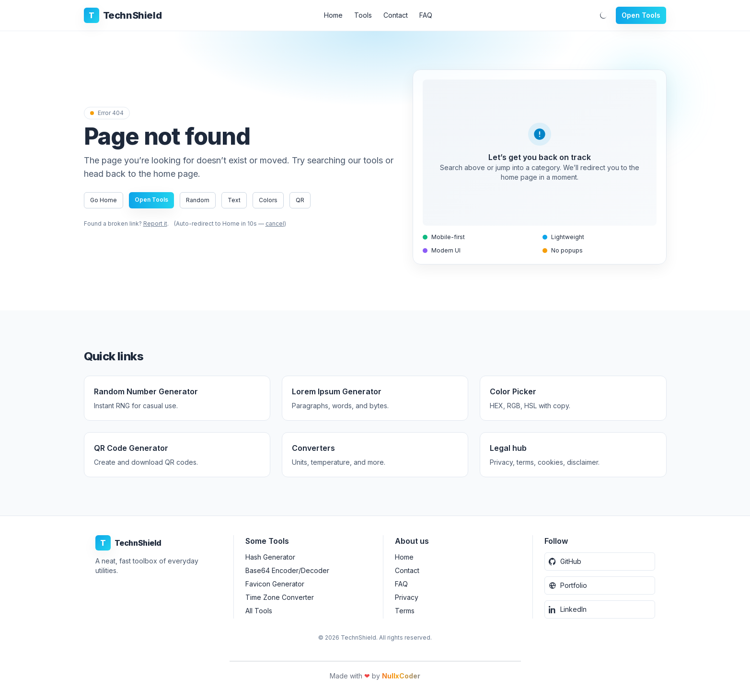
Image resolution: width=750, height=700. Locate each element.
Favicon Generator (275, 584)
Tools (363, 15)
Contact (396, 15)
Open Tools (641, 15)
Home (333, 15)
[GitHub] (600, 562)
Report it (155, 224)
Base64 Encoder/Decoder (287, 570)
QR (300, 200)
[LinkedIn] (600, 609)
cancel (275, 224)
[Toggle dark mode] (603, 15)
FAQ (426, 15)
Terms (405, 611)
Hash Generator (270, 557)
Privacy (407, 597)
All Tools (259, 611)
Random (198, 200)
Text (234, 200)
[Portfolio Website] (600, 585)
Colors (268, 200)
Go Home (104, 200)
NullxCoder (401, 676)
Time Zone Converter (280, 597)
